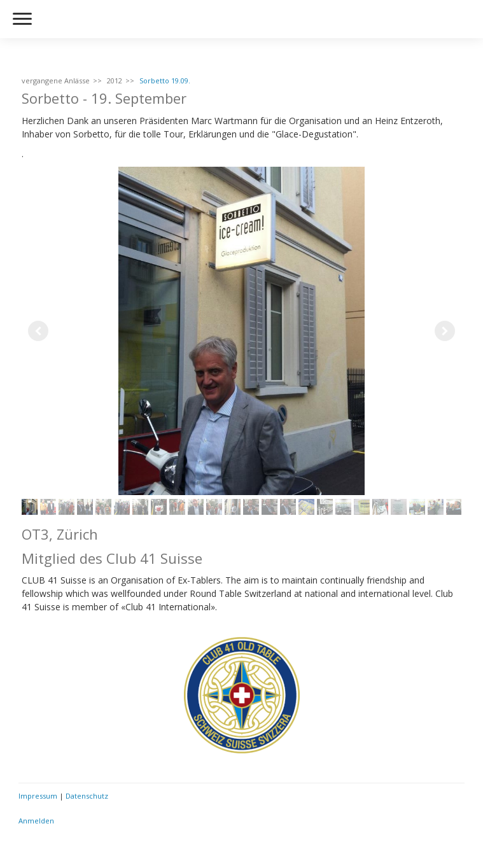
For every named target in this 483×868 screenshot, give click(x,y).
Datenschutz (87, 796)
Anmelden (36, 821)
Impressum (38, 796)
